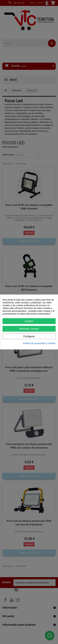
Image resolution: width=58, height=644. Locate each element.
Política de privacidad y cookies (39, 343)
